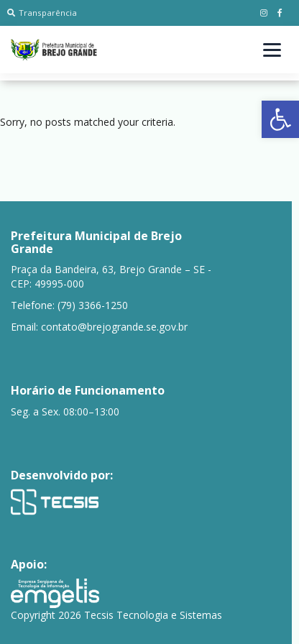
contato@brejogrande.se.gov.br (114, 327)
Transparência (42, 13)
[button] (280, 119)
